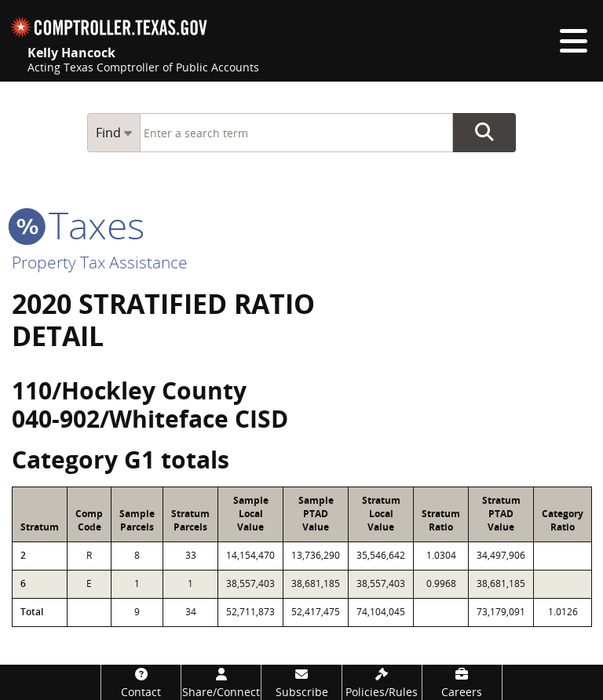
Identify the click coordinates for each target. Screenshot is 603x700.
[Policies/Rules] (382, 682)
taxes (78, 225)
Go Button (484, 133)
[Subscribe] (301, 682)
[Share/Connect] (221, 682)
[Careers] (462, 682)
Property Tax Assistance (100, 262)
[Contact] (141, 682)
